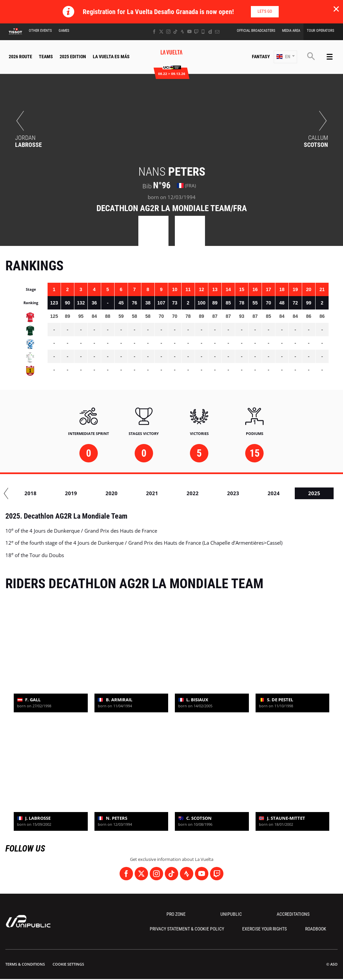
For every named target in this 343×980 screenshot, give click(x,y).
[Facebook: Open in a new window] (154, 32)
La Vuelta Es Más (111, 57)
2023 (319, 493)
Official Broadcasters (256, 31)
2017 (76, 493)
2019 (157, 493)
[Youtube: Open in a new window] (189, 32)
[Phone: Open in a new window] (203, 32)
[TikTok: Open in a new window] (175, 32)
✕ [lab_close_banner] (336, 9)
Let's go (265, 11)
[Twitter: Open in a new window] (161, 32)
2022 (279, 493)
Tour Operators (321, 31)
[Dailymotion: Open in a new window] (210, 32)
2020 (198, 493)
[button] (285, 57)
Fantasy (261, 57)
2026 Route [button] (20, 57)
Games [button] (64, 31)
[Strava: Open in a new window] (182, 32)
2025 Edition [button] (73, 57)
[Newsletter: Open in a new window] (217, 32)
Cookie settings (68, 964)
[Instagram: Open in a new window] (168, 32)
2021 (238, 493)
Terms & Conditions (25, 964)
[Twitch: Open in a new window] (196, 32)
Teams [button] (46, 57)
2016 (36, 493)
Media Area (291, 31)
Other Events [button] (40, 31)
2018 (117, 493)
